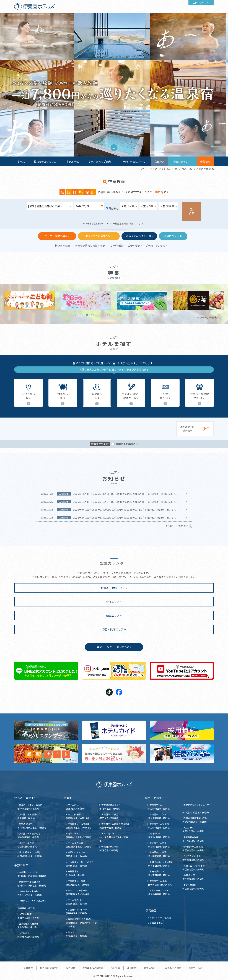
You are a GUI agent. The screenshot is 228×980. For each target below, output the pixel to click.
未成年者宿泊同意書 (93, 968)
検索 (191, 213)
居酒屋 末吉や (156, 923)
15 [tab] (152, 315)
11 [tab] (130, 315)
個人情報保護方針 (49, 968)
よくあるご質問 (202, 169)
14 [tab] (146, 315)
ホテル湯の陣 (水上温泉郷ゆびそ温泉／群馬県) (114, 837)
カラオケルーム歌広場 (160, 917)
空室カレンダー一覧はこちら (113, 647)
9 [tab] (119, 315)
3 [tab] (87, 315)
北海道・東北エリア (113, 588)
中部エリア (113, 602)
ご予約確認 (116, 246)
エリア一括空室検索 (56, 236)
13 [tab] (141, 315)
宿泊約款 (71, 968)
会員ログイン (200, 2)
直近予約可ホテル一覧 (139, 236)
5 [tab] (98, 315)
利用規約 (132, 968)
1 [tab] (111, 137)
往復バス (160, 161)
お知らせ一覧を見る (177, 526)
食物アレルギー (197, 968)
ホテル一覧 (72, 161)
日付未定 (113, 208)
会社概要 (28, 968)
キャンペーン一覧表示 (207, 317)
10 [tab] (125, 315)
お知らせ (184, 169)
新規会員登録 (62, 246)
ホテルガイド (147, 169)
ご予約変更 (134, 246)
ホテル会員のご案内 (100, 161)
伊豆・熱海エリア (113, 629)
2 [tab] (117, 137)
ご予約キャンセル (155, 246)
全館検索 (205, 161)
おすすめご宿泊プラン (98, 236)
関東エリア (113, 616)
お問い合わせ (167, 169)
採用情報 (115, 968)
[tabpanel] (114, 85)
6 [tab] (103, 315)
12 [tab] (135, 315)
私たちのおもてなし (45, 161)
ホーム (21, 161)
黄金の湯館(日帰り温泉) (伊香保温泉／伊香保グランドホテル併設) (81, 923)
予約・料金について (134, 161)
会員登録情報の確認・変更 (90, 246)
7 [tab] (109, 315)
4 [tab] (93, 315)
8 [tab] (114, 315)
